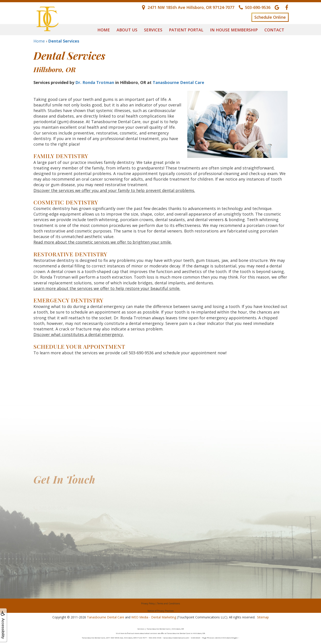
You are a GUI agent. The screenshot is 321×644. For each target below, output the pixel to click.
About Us (127, 30)
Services (153, 30)
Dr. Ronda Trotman (95, 82)
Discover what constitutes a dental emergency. (79, 334)
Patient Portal (186, 30)
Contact (274, 30)
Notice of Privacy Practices (161, 611)
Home (104, 30)
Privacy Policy (148, 603)
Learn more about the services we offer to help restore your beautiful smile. (107, 288)
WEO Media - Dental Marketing (154, 617)
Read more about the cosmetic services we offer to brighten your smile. (103, 242)
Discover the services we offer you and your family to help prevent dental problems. (114, 190)
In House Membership (234, 30)
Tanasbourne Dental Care (178, 82)
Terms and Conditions (169, 603)
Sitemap (263, 617)
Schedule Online (270, 17)
